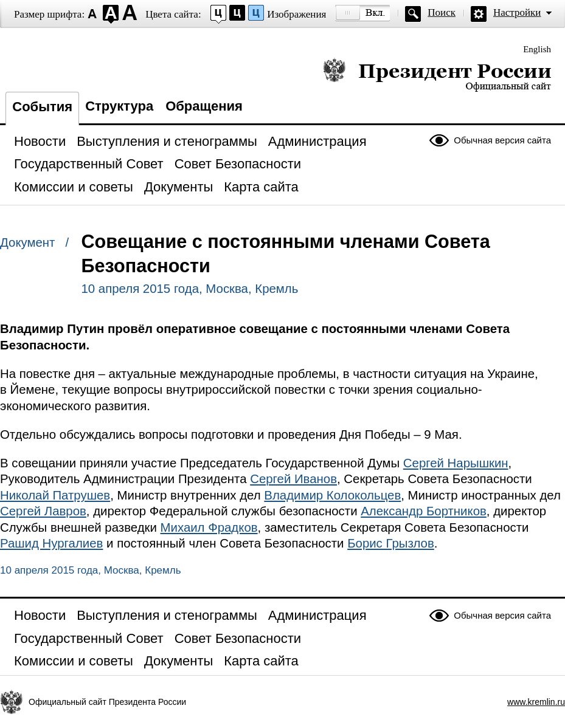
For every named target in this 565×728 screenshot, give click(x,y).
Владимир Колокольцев (332, 495)
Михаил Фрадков (209, 527)
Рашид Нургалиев (51, 543)
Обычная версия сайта (502, 140)
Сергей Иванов (293, 479)
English (537, 49)
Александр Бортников (424, 511)
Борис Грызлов (391, 543)
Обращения (204, 106)
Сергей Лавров (43, 511)
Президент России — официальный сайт (437, 74)
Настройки (517, 12)
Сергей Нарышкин (456, 463)
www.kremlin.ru (536, 702)
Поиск (442, 12)
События (42, 107)
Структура (119, 106)
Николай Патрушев (55, 495)
